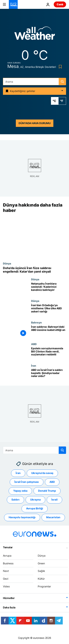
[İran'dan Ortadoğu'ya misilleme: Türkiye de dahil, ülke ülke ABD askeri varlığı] (49, 310)
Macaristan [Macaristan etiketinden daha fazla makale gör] (53, 517)
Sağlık (41, 571)
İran (34, 366)
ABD (34, 344)
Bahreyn (36, 322)
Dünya (7, 263)
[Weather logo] (35, 34)
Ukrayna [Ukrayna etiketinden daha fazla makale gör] (35, 500)
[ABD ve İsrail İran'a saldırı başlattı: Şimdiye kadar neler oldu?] (49, 375)
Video (6, 586)
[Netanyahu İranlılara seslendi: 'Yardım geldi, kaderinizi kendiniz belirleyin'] (49, 289)
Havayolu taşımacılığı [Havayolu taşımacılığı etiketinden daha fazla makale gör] (22, 517)
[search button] (62, 82)
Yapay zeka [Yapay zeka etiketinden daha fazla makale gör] (20, 491)
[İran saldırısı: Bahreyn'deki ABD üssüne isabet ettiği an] (49, 332)
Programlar (44, 586)
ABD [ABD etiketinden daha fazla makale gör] (52, 482)
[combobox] (34, 82)
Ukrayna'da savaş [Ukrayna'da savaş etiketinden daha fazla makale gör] (42, 473)
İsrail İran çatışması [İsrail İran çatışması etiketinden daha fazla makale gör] (27, 482)
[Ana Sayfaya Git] (13, 4)
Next (6, 571)
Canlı (60, 4)
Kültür (41, 579)
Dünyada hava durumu (35, 123)
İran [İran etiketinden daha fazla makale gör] (18, 473)
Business (8, 563)
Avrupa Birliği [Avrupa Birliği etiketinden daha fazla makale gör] (35, 508)
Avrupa (7, 556)
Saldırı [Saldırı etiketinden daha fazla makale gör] (15, 500)
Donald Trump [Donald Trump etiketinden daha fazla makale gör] (47, 491)
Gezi (6, 579)
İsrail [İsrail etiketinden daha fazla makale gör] (54, 500)
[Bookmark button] (60, 67)
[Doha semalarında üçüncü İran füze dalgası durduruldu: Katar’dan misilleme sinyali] (34, 270)
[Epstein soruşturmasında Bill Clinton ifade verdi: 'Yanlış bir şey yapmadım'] (49, 353)
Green (41, 563)
